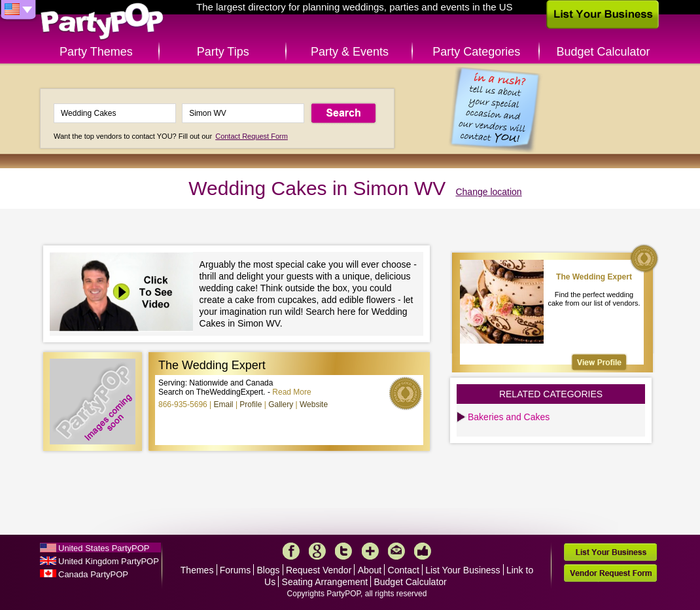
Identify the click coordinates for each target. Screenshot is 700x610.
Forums (235, 570)
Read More (291, 392)
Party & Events (350, 52)
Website (314, 404)
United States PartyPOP (104, 548)
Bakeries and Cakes (509, 417)
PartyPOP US (102, 22)
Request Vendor (319, 570)
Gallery (281, 404)
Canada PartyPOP (93, 574)
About (370, 570)
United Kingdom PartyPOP (109, 561)
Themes (197, 570)
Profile (251, 404)
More (370, 551)
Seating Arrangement (325, 582)
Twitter (343, 551)
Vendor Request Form (610, 573)
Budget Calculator (604, 52)
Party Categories (476, 52)
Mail (396, 551)
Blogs (269, 570)
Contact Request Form (252, 136)
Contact (404, 570)
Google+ (317, 551)
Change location (488, 192)
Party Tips (223, 52)
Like (423, 551)
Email (224, 404)
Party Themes (96, 52)
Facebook (291, 551)
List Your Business (463, 570)
